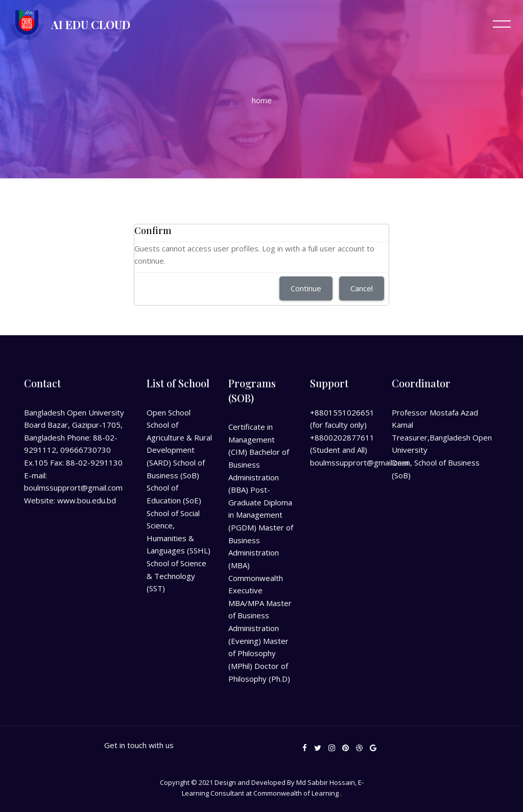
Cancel (362, 288)
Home (262, 100)
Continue (306, 288)
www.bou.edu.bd (87, 500)
